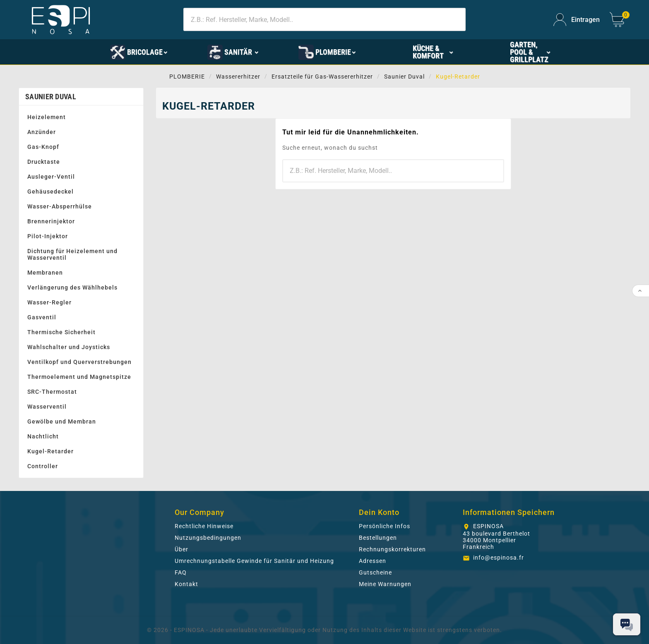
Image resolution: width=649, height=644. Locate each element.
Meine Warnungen (385, 584)
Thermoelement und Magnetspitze (79, 377)
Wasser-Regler (49, 302)
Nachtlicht (43, 436)
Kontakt (186, 584)
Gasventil (42, 317)
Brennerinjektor (51, 221)
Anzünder (42, 132)
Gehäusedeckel (50, 192)
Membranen (45, 273)
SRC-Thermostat (52, 392)
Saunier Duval (51, 97)
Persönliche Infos (385, 526)
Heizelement (47, 117)
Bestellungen (378, 538)
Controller (43, 466)
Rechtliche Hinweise (204, 526)
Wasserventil (47, 407)
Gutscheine (375, 572)
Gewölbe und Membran (62, 421)
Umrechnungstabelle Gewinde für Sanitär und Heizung (254, 561)
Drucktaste (44, 162)
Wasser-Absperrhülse (60, 206)
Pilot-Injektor (48, 236)
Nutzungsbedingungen (208, 538)
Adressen (373, 561)
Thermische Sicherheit (61, 332)
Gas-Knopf (43, 147)
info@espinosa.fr (499, 558)
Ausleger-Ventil (51, 177)
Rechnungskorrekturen (392, 549)
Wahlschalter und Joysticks (69, 347)
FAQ (181, 572)
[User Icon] (577, 20)
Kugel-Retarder (50, 451)
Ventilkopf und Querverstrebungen (79, 362)
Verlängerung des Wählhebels (72, 287)
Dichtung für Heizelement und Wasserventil (72, 254)
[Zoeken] (324, 19)
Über (181, 549)
